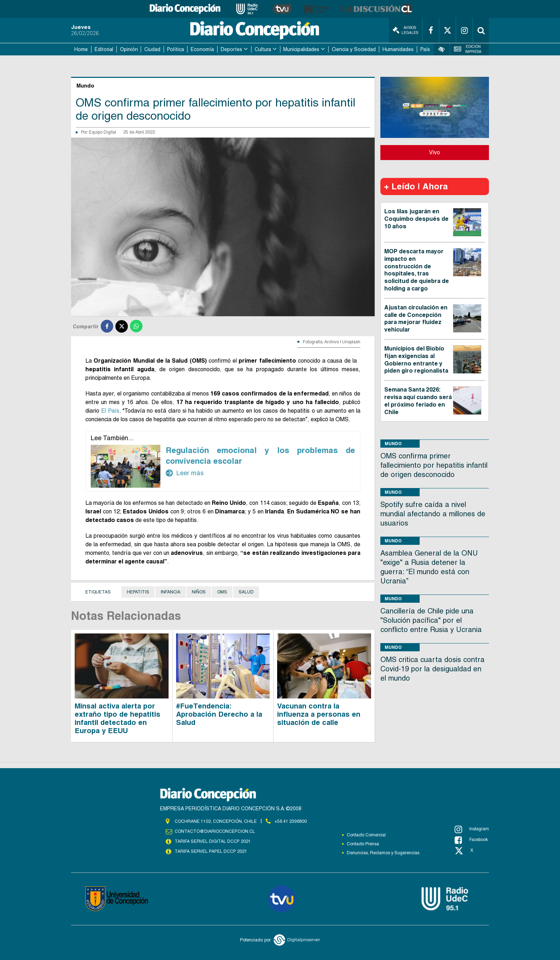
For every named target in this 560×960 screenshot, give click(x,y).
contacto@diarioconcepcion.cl (215, 831)
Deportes (231, 49)
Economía (202, 49)
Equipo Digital (102, 132)
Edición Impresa (468, 49)
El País (110, 411)
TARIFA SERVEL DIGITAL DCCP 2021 (212, 841)
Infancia (171, 592)
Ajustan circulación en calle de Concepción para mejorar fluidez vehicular (416, 319)
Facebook (471, 840)
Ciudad (152, 49)
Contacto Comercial (366, 835)
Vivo (434, 152)
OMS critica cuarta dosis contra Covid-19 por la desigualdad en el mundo (432, 669)
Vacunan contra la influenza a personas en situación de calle (319, 714)
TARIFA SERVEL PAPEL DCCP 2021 (210, 851)
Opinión (129, 49)
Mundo (393, 444)
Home (81, 49)
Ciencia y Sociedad (354, 49)
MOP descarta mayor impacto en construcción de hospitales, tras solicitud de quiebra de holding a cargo (417, 270)
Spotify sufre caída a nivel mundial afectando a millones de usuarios (433, 514)
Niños (199, 592)
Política (176, 49)
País (425, 49)
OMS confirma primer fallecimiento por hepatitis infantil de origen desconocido (434, 465)
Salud (246, 592)
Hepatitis (138, 592)
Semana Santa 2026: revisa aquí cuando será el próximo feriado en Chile (418, 401)
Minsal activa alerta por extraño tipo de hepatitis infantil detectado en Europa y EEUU (117, 718)
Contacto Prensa (363, 844)
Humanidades (398, 49)
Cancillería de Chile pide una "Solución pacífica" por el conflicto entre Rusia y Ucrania (431, 620)
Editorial (104, 49)
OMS (222, 592)
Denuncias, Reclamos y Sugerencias (383, 853)
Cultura (263, 49)
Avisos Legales (405, 30)
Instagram (472, 829)
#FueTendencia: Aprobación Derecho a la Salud (219, 714)
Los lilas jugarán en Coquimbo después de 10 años (416, 219)
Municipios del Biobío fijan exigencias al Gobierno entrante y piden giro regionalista (416, 360)
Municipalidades (301, 49)
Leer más (185, 473)
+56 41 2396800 (291, 821)
